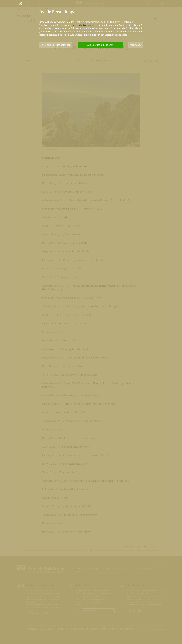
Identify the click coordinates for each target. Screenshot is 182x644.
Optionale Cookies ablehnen (56, 45)
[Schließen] (91, 3)
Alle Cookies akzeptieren (100, 45)
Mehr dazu (136, 45)
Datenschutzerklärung (84, 25)
